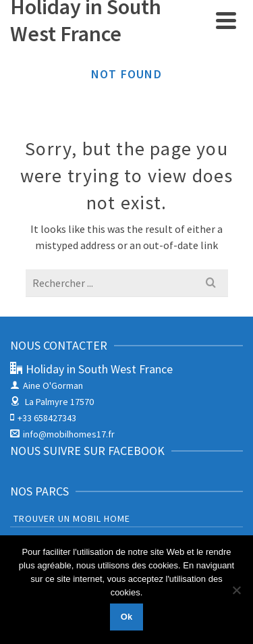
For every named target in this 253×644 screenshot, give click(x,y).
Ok (126, 617)
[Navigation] (226, 20)
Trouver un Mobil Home (72, 518)
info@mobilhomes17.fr (62, 434)
